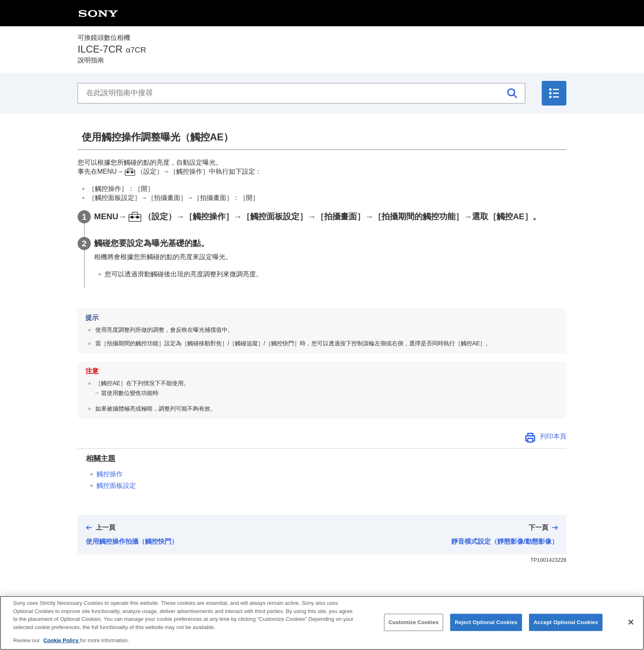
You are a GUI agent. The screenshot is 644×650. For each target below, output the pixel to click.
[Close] (631, 626)
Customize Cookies (414, 626)
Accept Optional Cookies (566, 626)
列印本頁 (553, 436)
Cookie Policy (62, 644)
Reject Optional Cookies (486, 626)
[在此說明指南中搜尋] (301, 93)
